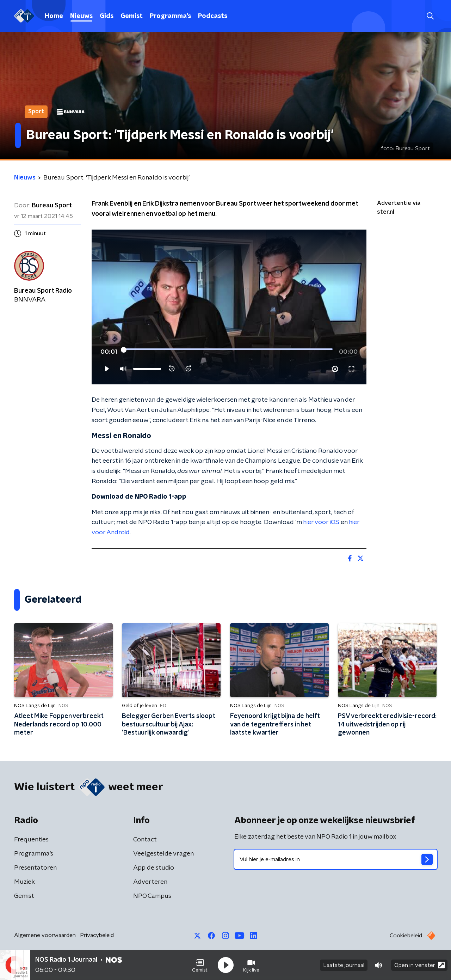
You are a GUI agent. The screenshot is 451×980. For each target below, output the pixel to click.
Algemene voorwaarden (45, 935)
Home (54, 16)
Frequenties (31, 840)
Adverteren (150, 882)
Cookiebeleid (406, 936)
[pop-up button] (335, 369)
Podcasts (213, 16)
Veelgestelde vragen (163, 854)
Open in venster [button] (419, 965)
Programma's (170, 16)
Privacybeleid (97, 935)
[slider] (228, 350)
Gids (107, 16)
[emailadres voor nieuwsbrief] (336, 859)
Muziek (24, 882)
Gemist (132, 16)
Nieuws (81, 16)
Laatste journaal (344, 965)
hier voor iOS (321, 522)
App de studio (154, 868)
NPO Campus (152, 896)
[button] (200, 965)
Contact (145, 840)
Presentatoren (35, 868)
